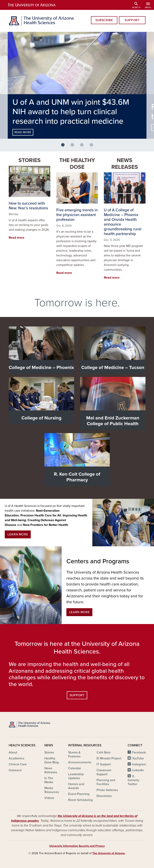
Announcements (80, 762)
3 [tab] (83, 147)
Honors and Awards (76, 786)
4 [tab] (93, 147)
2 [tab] (74, 147)
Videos (49, 798)
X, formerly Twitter (133, 780)
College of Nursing (41, 418)
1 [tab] (64, 147)
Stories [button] (30, 160)
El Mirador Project (109, 758)
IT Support (104, 764)
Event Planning (79, 794)
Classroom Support (104, 772)
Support (132, 20)
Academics (16, 758)
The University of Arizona (109, 853)
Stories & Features (74, 754)
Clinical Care (18, 764)
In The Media (49, 780)
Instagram (139, 764)
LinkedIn (138, 770)
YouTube (138, 758)
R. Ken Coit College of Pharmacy (77, 477)
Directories (104, 796)
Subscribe (104, 20)
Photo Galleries (107, 790)
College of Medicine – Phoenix (41, 368)
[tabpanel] (77, 85)
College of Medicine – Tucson (113, 368)
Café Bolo (103, 752)
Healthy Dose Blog (52, 760)
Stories (49, 752)
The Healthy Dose (77, 164)
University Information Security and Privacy (77, 846)
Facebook (139, 752)
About (13, 752)
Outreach (15, 770)
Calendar (75, 768)
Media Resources (52, 790)
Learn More (18, 534)
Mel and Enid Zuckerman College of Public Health (113, 421)
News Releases (125, 164)
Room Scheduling (80, 800)
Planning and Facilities (106, 782)
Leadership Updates (76, 776)
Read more (23, 132)
